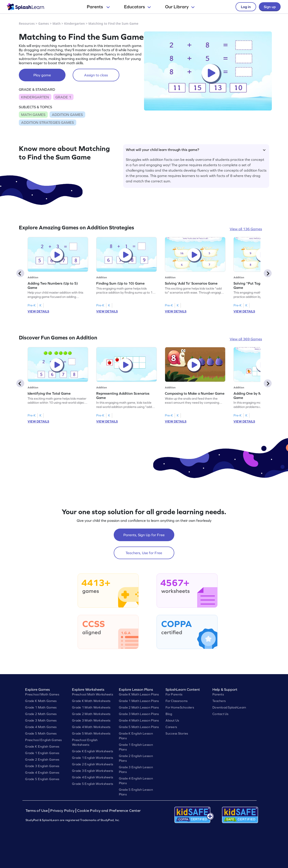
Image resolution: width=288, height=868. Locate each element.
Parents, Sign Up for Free (144, 535)
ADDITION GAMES (67, 115)
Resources (27, 23)
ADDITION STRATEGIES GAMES (47, 122)
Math (57, 23)
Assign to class (96, 75)
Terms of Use (37, 811)
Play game (42, 75)
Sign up (270, 7)
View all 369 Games (246, 339)
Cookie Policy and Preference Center (109, 811)
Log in (246, 7)
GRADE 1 (63, 97)
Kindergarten (74, 23)
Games (44, 23)
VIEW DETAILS (38, 311)
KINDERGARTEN (35, 97)
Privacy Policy (62, 811)
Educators (137, 7)
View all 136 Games (246, 229)
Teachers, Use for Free (144, 553)
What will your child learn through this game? (196, 150)
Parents (98, 7)
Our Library (180, 7)
